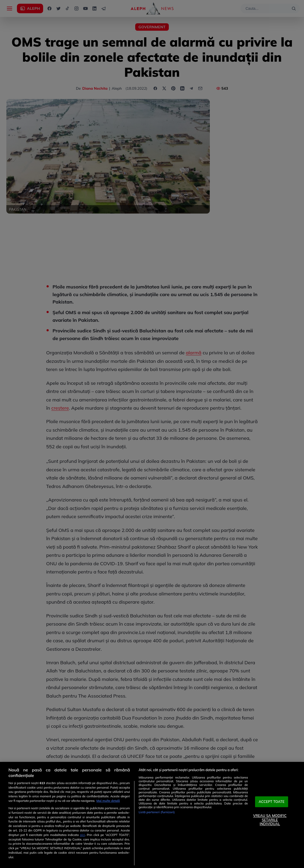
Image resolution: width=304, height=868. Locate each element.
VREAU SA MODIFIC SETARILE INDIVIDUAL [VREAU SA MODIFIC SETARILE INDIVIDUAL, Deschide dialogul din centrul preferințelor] (270, 820)
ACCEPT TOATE (272, 802)
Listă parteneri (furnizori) (157, 812)
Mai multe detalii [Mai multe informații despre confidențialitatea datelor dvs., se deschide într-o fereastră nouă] (108, 801)
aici (82, 835)
